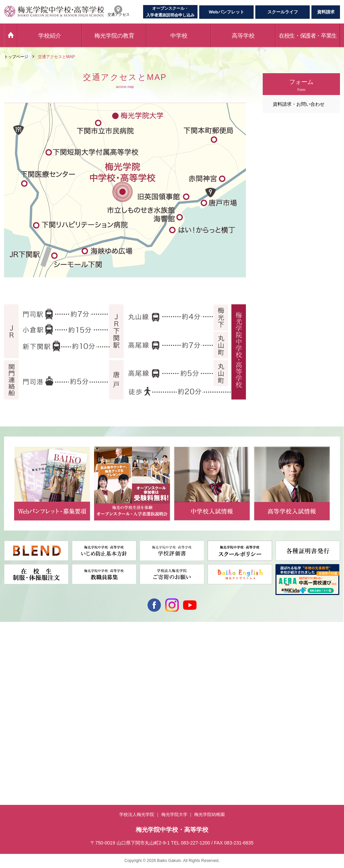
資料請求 (326, 12)
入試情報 (146, 699)
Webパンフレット (226, 12)
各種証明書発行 (287, 663)
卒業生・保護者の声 (89, 732)
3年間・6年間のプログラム (96, 662)
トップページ (16, 57)
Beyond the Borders (90, 655)
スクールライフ (283, 12)
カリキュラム (83, 709)
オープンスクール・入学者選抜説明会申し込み (170, 12)
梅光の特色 (81, 670)
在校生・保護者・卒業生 (308, 36)
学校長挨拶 (14, 655)
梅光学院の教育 (114, 36)
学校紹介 (50, 36)
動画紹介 (12, 670)
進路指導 (79, 724)
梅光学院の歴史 (18, 663)
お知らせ (12, 709)
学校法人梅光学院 (137, 814)
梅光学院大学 (174, 814)
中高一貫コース (153, 655)
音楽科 (212, 663)
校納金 (144, 670)
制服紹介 (12, 693)
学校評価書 (283, 703)
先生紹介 (79, 739)
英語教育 (79, 693)
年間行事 (12, 678)
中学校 (179, 36)
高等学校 (243, 36)
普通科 (212, 655)
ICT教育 (78, 701)
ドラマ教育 (81, 716)
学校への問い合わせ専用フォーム (303, 655)
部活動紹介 (14, 686)
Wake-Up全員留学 (88, 678)
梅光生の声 (148, 663)
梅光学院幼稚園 (209, 814)
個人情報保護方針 (289, 696)
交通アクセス (285, 688)
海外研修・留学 (85, 685)
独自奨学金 (148, 678)
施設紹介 (12, 701)
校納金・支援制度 (222, 678)
